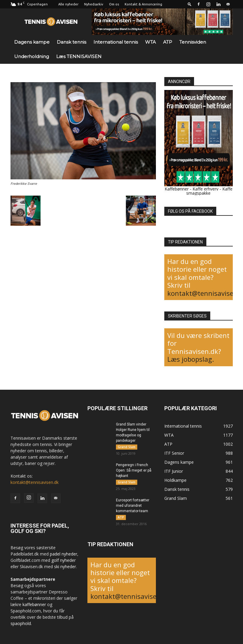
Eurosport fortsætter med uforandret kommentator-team (133, 506)
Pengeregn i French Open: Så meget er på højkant (134, 470)
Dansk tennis (71, 42)
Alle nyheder (68, 4)
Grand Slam (127, 447)
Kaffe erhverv (205, 189)
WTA (150, 42)
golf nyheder (64, 560)
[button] (190, 4)
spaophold (21, 623)
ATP (168, 42)
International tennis (116, 42)
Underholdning (32, 56)
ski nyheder (65, 567)
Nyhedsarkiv (94, 4)
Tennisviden (193, 42)
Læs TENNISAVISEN (79, 56)
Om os (114, 4)
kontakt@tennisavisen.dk (35, 482)
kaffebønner (34, 604)
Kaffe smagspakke (209, 191)
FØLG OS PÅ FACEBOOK (190, 211)
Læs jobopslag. (191, 359)
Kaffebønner (177, 189)
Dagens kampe (32, 42)
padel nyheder (64, 554)
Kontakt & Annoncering (143, 4)
